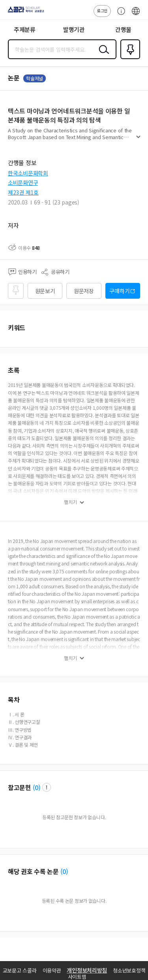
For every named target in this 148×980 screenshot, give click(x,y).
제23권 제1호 (23, 192)
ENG (136, 15)
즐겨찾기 (129, 58)
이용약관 (52, 970)
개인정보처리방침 (87, 970)
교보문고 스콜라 (20, 970)
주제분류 (25, 29)
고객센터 (119, 15)
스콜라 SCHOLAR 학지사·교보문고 (24, 12)
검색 (102, 56)
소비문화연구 (23, 182)
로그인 (102, 10)
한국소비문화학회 (28, 173)
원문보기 (45, 291)
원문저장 (84, 291)
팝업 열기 (47, 787)
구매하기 (119, 291)
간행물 (123, 29)
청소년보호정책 (129, 970)
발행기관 (74, 29)
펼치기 (138, 140)
